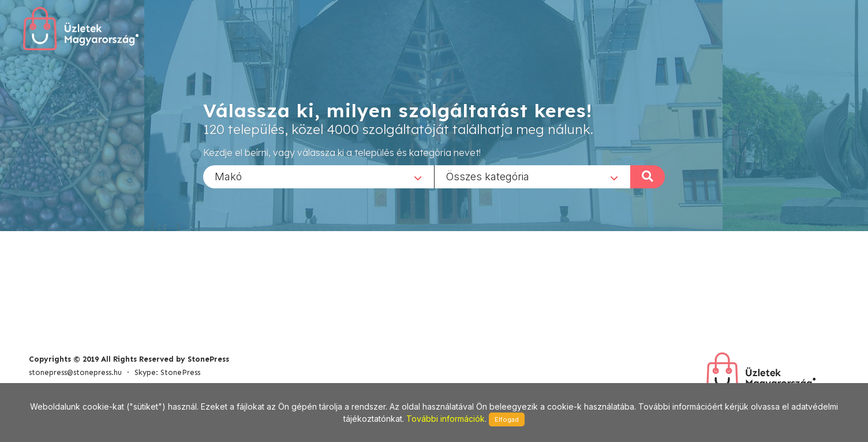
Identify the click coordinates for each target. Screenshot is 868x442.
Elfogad (507, 419)
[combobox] (319, 176)
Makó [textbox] (228, 176)
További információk (446, 419)
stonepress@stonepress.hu (75, 372)
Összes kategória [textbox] (488, 176)
